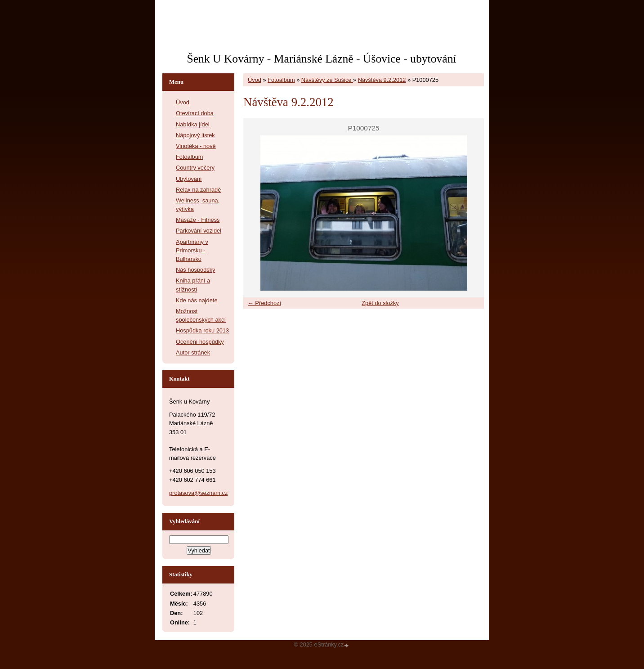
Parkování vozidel (199, 231)
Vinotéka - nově (196, 146)
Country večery (195, 168)
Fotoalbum (281, 80)
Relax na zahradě (198, 190)
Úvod (255, 80)
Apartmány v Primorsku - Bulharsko (192, 250)
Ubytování (189, 179)
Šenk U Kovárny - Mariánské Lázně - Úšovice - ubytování (321, 59)
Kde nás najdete (197, 300)
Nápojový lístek (195, 135)
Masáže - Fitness (198, 220)
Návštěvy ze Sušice (327, 80)
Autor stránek (193, 352)
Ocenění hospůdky (200, 342)
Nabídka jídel (193, 124)
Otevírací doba (195, 113)
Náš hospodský (196, 270)
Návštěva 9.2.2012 (382, 80)
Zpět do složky (380, 303)
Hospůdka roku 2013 (202, 330)
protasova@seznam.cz (198, 493)
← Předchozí (264, 303)
